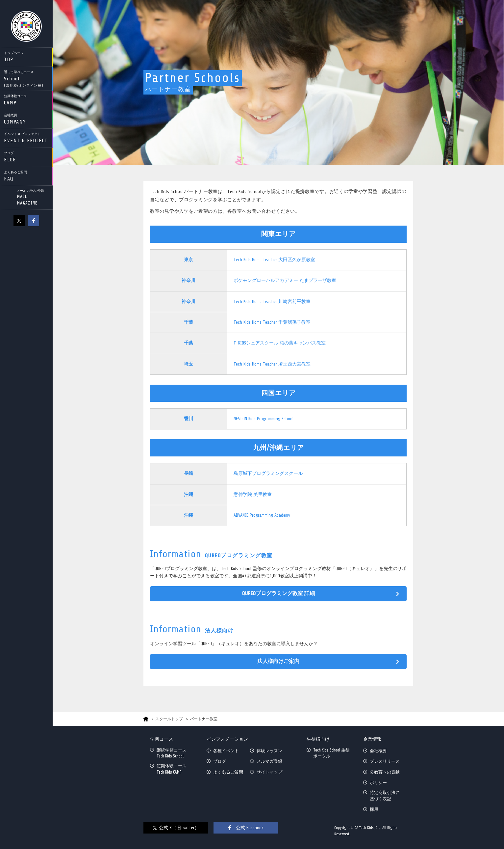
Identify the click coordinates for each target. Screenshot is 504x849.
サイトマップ (269, 772)
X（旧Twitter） (19, 221)
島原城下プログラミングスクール (268, 473)
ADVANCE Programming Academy (262, 515)
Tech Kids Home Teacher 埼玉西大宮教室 (272, 364)
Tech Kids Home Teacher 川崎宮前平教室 (272, 301)
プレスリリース (385, 761)
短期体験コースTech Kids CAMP (172, 769)
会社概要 (378, 751)
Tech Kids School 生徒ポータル (331, 753)
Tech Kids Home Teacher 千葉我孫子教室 (272, 322)
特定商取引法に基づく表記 (385, 795)
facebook (34, 221)
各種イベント (226, 751)
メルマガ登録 (269, 761)
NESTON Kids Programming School (264, 419)
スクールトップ (169, 719)
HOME (146, 719)
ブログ (220, 761)
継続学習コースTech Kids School (172, 753)
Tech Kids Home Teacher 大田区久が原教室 (274, 260)
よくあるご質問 (228, 772)
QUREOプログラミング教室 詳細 (278, 593)
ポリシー (378, 783)
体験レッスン (269, 751)
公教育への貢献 (385, 772)
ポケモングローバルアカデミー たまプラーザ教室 (285, 280)
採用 (374, 809)
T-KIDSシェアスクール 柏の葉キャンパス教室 (280, 343)
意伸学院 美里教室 (253, 494)
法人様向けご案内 (278, 661)
